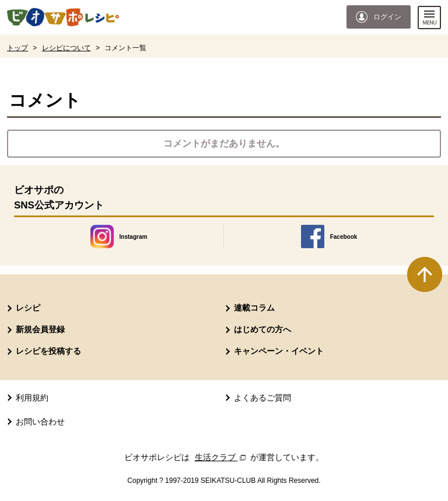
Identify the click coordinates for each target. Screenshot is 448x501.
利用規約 (32, 398)
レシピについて (66, 48)
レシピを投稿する (48, 351)
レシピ (28, 308)
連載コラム (254, 308)
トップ (17, 48)
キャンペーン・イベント (279, 351)
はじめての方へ (262, 329)
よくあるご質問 (262, 398)
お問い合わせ (40, 422)
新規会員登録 (40, 329)
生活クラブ (222, 457)
